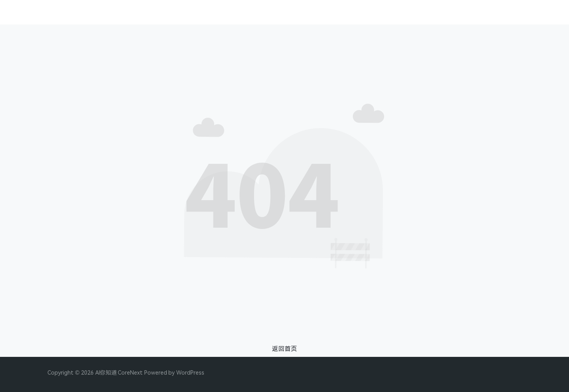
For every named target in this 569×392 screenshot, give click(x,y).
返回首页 (284, 349)
